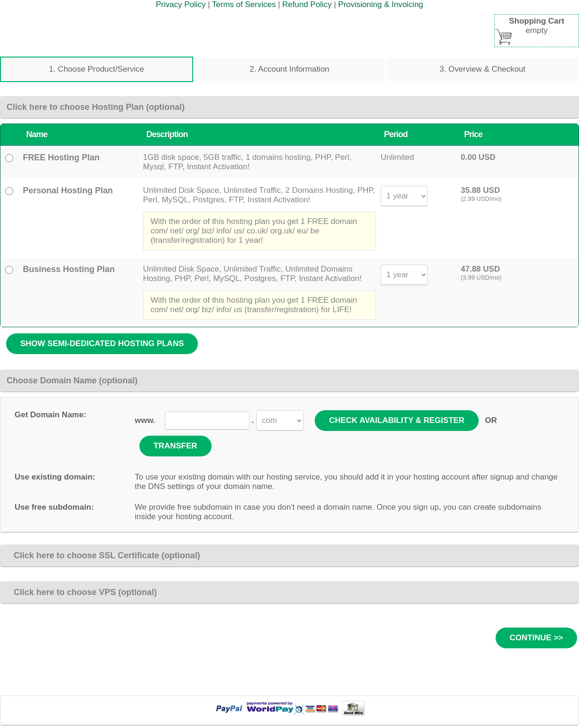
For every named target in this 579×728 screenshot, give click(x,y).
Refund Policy (307, 4)
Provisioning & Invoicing (381, 4)
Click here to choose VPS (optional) (82, 592)
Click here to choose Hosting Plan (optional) (96, 107)
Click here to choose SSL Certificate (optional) (103, 555)
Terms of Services (244, 4)
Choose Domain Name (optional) (72, 381)
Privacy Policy (181, 4)
